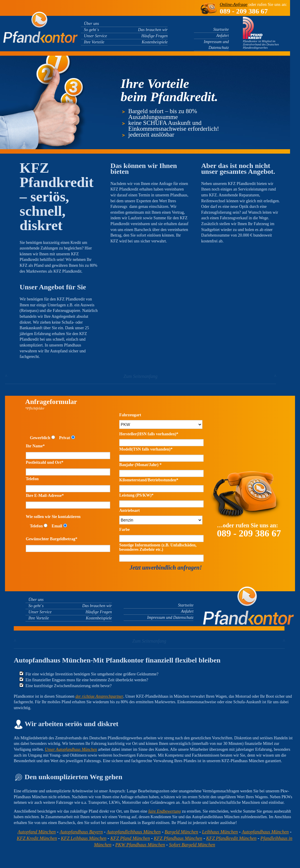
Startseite (221, 29)
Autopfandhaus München (265, 832)
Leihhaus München (220, 832)
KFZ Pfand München (130, 838)
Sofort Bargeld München (192, 845)
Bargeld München (181, 832)
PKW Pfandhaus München (140, 845)
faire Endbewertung (165, 811)
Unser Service (95, 36)
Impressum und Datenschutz (170, 618)
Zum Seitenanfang (141, 376)
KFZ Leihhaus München (84, 838)
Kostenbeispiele (155, 42)
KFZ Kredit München (37, 838)
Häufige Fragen (155, 36)
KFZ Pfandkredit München (231, 838)
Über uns (91, 24)
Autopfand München (37, 832)
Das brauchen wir (153, 30)
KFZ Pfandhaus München (178, 838)
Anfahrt (223, 36)
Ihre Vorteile (94, 42)
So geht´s (91, 30)
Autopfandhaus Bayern (81, 832)
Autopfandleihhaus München (134, 832)
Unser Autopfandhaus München (71, 749)
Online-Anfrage (233, 4)
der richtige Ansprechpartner (99, 696)
